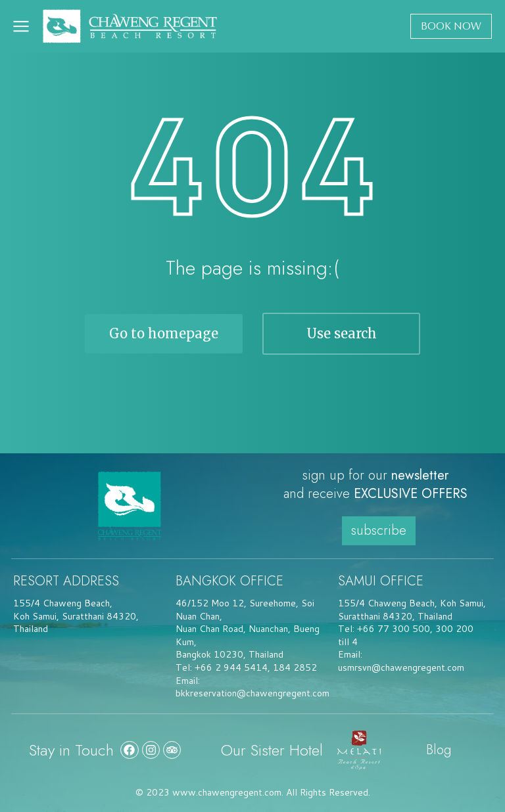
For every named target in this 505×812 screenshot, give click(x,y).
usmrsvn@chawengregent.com (401, 667)
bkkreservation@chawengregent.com (252, 693)
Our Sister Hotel (272, 750)
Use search (342, 333)
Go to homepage (164, 333)
